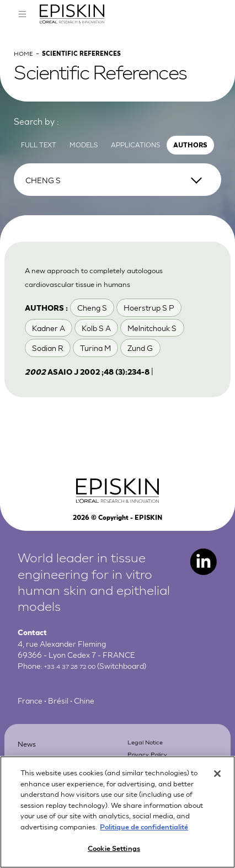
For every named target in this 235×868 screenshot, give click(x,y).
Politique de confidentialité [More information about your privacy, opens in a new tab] (144, 831)
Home (26, 69)
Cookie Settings (114, 853)
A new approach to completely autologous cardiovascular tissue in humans (103, 299)
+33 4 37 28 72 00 (76, 695)
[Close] (217, 779)
